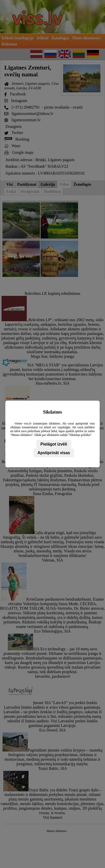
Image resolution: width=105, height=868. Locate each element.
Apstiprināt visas (54, 453)
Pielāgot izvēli (54, 444)
